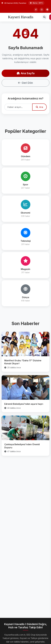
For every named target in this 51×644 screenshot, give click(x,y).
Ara (39, 107)
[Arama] (44, 17)
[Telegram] (47, 10)
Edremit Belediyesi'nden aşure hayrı (24, 404)
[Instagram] (42, 10)
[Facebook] (36, 10)
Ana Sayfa (26, 73)
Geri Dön (26, 83)
